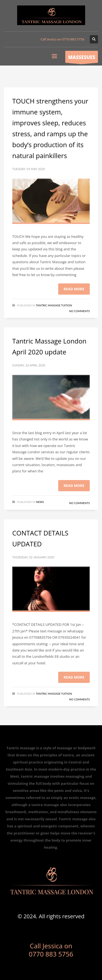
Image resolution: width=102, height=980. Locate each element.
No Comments (79, 311)
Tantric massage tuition (54, 305)
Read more (74, 289)
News (40, 502)
